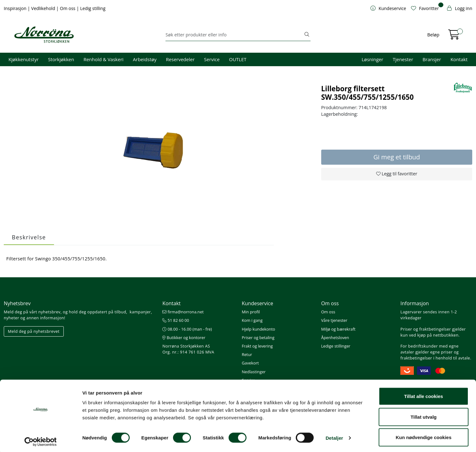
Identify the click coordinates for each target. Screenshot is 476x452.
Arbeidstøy (145, 59)
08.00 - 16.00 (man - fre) (187, 329)
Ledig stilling (93, 8)
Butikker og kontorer (184, 338)
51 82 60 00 (176, 320)
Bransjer (432, 59)
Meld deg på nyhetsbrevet (34, 331)
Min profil (251, 312)
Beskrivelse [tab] (29, 237)
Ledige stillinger (336, 346)
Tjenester (403, 59)
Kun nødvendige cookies (424, 435)
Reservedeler (180, 59)
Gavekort (250, 363)
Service (212, 59)
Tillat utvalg (423, 415)
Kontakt (459, 59)
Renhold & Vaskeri (103, 59)
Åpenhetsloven (335, 338)
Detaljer (334, 436)
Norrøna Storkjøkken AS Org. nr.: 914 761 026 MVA (188, 349)
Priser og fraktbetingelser (426, 329)
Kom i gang (252, 320)
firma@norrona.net (183, 312)
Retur (247, 354)
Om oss (68, 8)
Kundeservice (257, 303)
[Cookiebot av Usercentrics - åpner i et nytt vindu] (41, 440)
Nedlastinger (254, 372)
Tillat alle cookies (424, 394)
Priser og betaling (258, 338)
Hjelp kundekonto (258, 329)
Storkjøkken (61, 59)
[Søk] (234, 35)
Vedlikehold (44, 8)
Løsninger (373, 59)
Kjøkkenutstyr (24, 59)
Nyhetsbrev (17, 303)
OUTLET (238, 59)
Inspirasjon (16, 8)
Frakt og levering (257, 346)
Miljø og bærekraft (338, 329)
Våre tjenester (334, 320)
